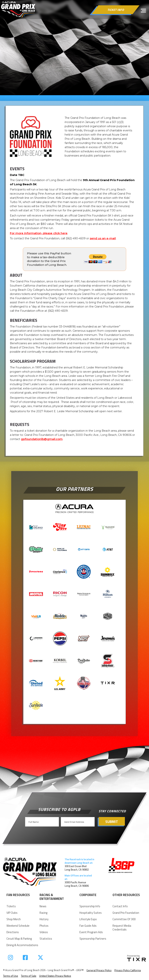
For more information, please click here (39, 233)
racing (43, 913)
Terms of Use (11, 976)
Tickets (11, 906)
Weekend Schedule (18, 926)
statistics (46, 939)
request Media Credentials (122, 928)
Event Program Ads (91, 932)
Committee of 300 (124, 919)
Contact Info (120, 906)
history (44, 919)
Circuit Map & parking (19, 939)
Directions (13, 932)
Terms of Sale (29, 976)
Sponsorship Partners (93, 939)
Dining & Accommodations (22, 945)
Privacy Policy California (128, 970)
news (43, 906)
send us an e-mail (103, 238)
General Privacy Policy (99, 970)
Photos (44, 926)
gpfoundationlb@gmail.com (42, 439)
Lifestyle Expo (88, 919)
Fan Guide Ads (88, 926)
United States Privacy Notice (55, 976)
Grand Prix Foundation (126, 913)
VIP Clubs (12, 913)
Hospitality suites (91, 913)
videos (44, 932)
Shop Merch (14, 919)
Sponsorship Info (90, 906)
